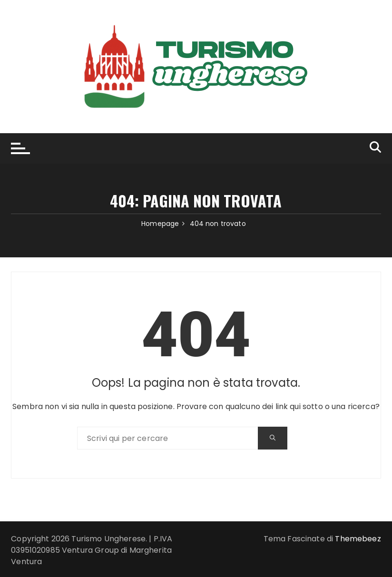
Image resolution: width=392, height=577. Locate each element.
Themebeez (358, 539)
